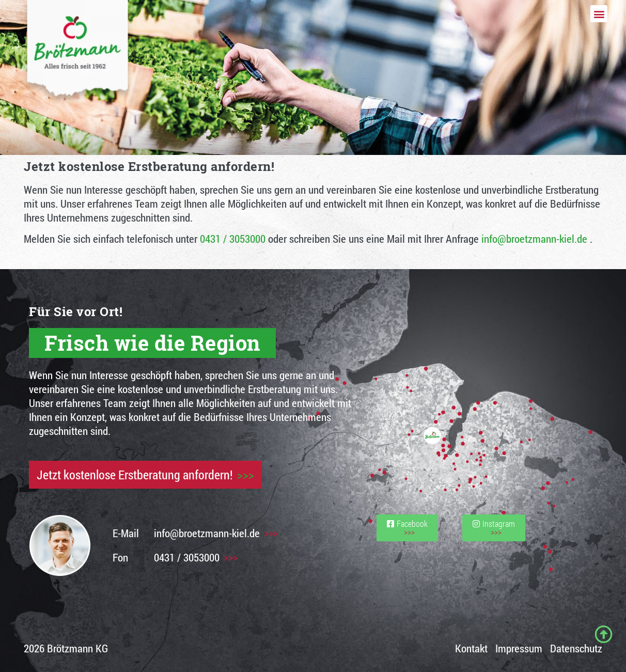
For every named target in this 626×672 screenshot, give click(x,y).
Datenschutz (576, 648)
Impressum (519, 648)
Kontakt (471, 648)
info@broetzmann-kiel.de (534, 239)
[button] (599, 14)
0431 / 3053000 (233, 239)
